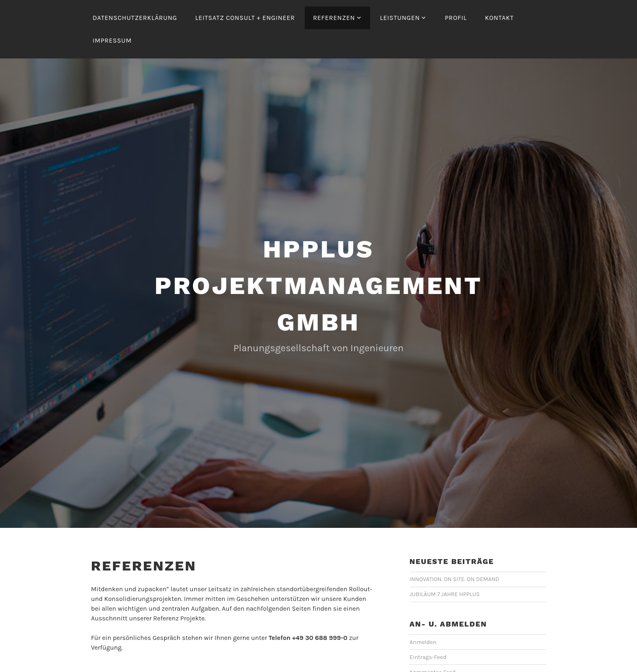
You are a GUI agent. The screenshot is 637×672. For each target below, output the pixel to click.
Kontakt (499, 18)
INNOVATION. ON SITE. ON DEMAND (454, 579)
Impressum (112, 40)
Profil (456, 18)
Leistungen (400, 18)
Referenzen (334, 18)
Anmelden (423, 642)
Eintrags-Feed (428, 657)
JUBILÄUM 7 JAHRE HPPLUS (445, 594)
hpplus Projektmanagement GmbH (318, 286)
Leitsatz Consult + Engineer (245, 18)
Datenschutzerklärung (135, 18)
